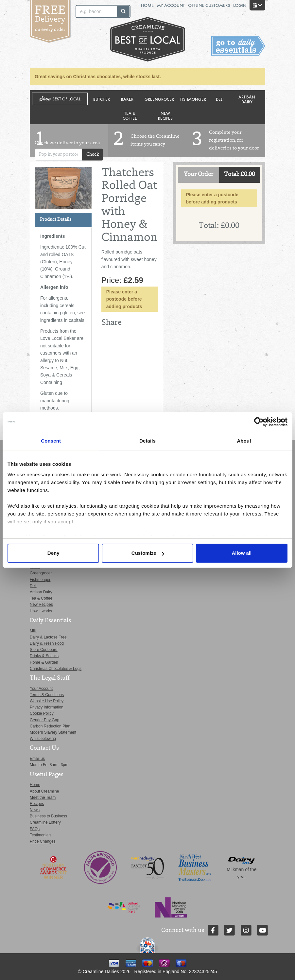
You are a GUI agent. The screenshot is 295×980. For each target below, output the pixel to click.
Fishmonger (193, 99)
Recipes (37, 804)
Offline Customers (209, 5)
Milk (33, 631)
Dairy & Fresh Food (47, 643)
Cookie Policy (42, 713)
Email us (37, 759)
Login (240, 5)
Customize (148, 553)
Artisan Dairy (247, 99)
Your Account (41, 689)
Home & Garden (44, 662)
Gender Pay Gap (44, 720)
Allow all (242, 553)
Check (93, 154)
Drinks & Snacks (44, 656)
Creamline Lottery (45, 822)
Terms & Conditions (47, 695)
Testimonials (41, 835)
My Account (171, 5)
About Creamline (44, 791)
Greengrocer (159, 99)
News (35, 810)
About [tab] (244, 441)
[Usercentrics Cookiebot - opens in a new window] (259, 422)
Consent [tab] (51, 441)
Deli (220, 99)
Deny (53, 553)
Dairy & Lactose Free (48, 637)
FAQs (35, 829)
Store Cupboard (44, 650)
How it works (41, 611)
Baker (127, 99)
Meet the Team (43, 797)
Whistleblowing (43, 739)
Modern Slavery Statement (53, 732)
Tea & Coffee (130, 115)
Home (147, 5)
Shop (60, 99)
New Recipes (165, 115)
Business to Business (48, 816)
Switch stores (238, 46)
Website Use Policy (47, 701)
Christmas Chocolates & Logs (56, 669)
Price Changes (43, 841)
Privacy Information (47, 707)
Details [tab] (147, 441)
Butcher (102, 99)
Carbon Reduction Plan (50, 726)
